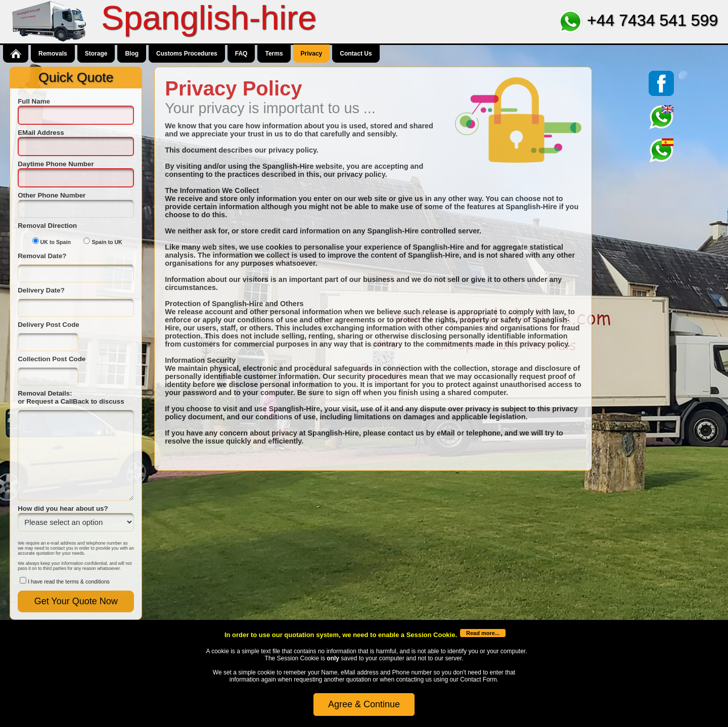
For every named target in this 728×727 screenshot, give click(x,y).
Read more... (483, 633)
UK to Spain (56, 242)
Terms (274, 54)
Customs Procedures (187, 54)
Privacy (312, 54)
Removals (53, 54)
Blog (132, 54)
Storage (96, 54)
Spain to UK (107, 242)
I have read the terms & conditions (69, 581)
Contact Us (356, 54)
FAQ (241, 54)
